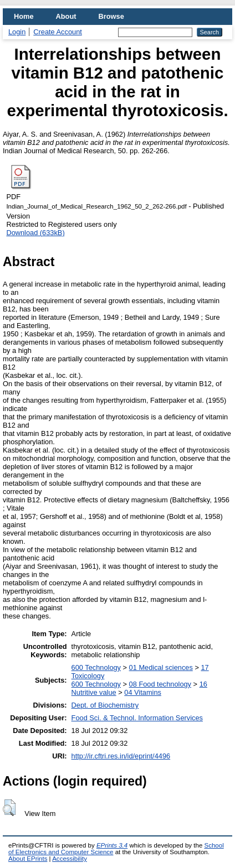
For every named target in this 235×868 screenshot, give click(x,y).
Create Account (58, 32)
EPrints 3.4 (112, 845)
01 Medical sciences (161, 667)
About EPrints (28, 859)
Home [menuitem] (24, 16)
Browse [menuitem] (111, 16)
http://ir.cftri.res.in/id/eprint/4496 (121, 756)
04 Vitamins (143, 692)
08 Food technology (160, 684)
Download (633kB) (35, 233)
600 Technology (96, 667)
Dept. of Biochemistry (105, 705)
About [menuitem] (66, 16)
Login (17, 32)
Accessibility (70, 859)
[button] (9, 808)
